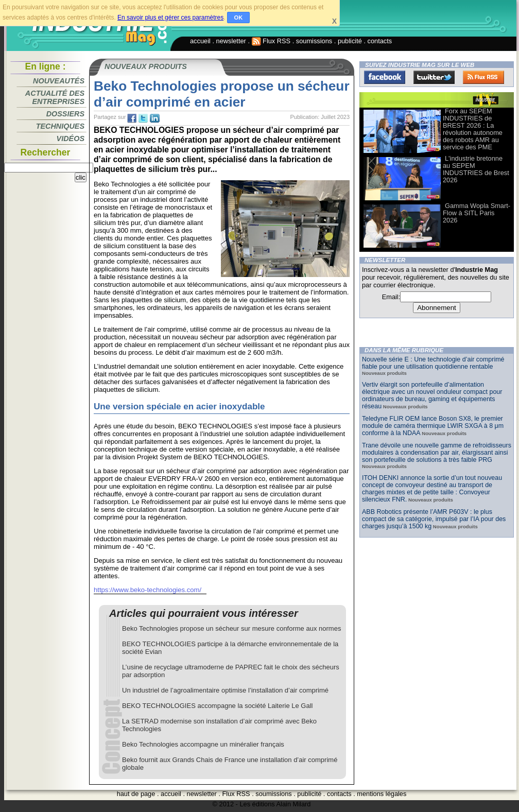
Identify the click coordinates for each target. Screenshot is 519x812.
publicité (350, 41)
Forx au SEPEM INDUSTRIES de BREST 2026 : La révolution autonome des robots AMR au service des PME (473, 129)
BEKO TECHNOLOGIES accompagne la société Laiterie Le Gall (217, 706)
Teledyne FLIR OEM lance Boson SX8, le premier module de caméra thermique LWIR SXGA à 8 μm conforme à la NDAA (433, 426)
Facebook (385, 77)
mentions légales (382, 794)
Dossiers (65, 114)
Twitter (434, 77)
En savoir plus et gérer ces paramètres (170, 18)
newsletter (231, 41)
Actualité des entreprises (55, 97)
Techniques (60, 126)
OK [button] (239, 18)
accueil (200, 41)
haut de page (136, 794)
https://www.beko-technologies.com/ (148, 590)
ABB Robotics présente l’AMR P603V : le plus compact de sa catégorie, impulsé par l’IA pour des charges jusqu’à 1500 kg (434, 519)
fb (132, 118)
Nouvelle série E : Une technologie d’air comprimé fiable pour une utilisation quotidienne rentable (433, 363)
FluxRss (483, 77)
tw (143, 118)
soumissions (314, 41)
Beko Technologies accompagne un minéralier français (203, 744)
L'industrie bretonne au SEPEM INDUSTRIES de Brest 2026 (476, 169)
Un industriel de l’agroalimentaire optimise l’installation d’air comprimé (225, 690)
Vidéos (71, 139)
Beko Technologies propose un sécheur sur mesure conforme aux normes (231, 628)
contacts (380, 41)
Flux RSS (271, 41)
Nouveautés (59, 81)
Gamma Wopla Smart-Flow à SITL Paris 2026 (477, 213)
